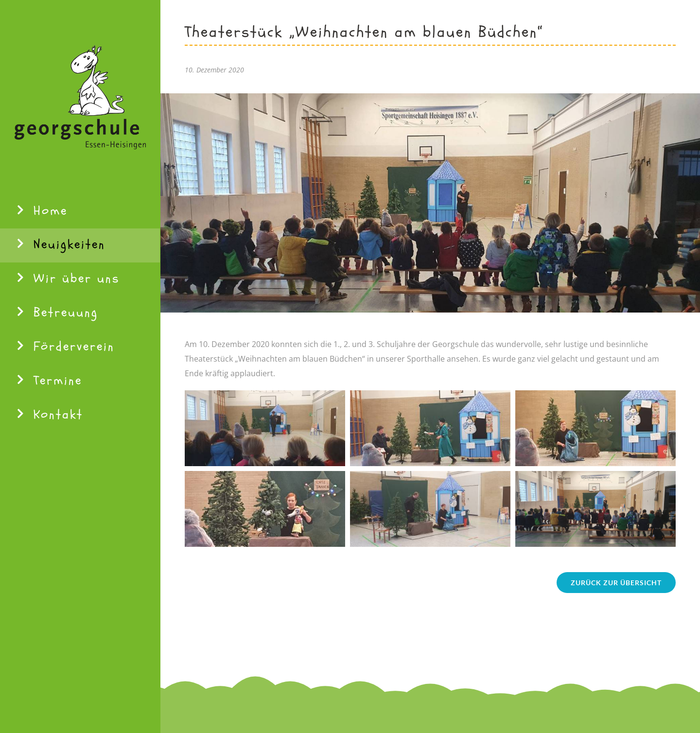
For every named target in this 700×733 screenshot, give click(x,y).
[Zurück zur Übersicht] (616, 583)
